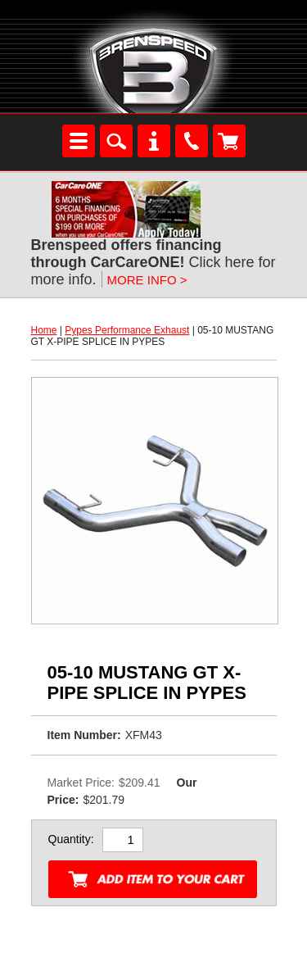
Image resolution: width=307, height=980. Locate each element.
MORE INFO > (147, 280)
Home (44, 330)
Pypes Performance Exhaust (127, 330)
